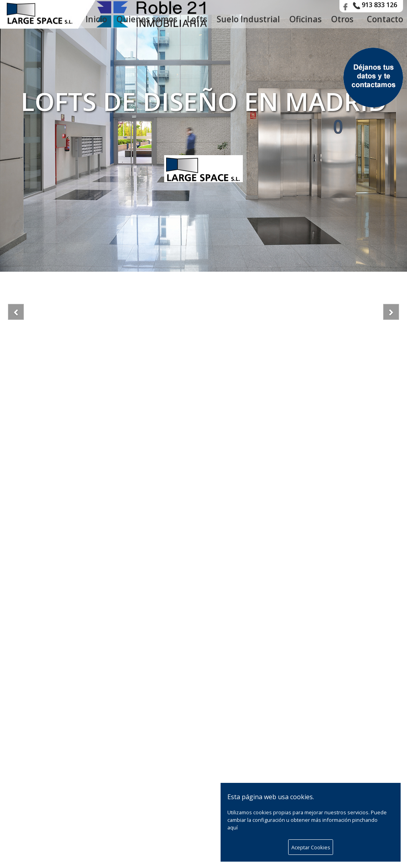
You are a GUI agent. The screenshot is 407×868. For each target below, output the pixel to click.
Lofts (197, 19)
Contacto (385, 19)
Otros (344, 19)
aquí (233, 827)
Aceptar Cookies (311, 847)
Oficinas (305, 19)
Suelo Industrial (248, 19)
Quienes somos (147, 19)
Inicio (96, 19)
